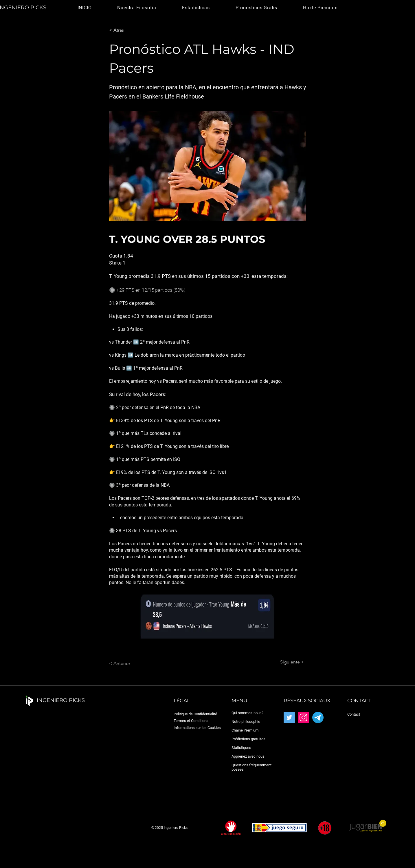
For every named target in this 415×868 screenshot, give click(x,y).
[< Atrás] (128, 30)
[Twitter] (289, 717)
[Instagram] (303, 717)
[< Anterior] (128, 663)
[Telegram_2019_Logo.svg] (318, 717)
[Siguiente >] (290, 662)
